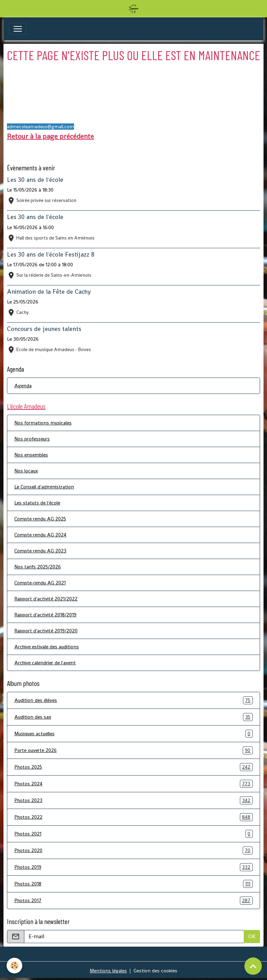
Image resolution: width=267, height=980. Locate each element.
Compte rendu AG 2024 (40, 535)
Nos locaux (26, 471)
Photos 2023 (133, 800)
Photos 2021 (133, 834)
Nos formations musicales (43, 423)
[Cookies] (15, 966)
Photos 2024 (133, 784)
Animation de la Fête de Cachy (49, 292)
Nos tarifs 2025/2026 (38, 567)
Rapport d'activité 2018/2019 (45, 615)
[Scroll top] (253, 966)
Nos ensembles (31, 455)
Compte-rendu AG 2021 (40, 583)
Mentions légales (108, 971)
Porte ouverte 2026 (133, 750)
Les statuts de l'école (37, 503)
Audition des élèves (133, 700)
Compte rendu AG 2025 (40, 519)
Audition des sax (133, 717)
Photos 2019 (133, 867)
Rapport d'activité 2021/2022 (46, 599)
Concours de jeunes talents (44, 329)
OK (252, 936)
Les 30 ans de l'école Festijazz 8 (51, 254)
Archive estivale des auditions (47, 647)
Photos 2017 (133, 901)
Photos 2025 (133, 767)
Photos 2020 (133, 851)
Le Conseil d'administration (44, 487)
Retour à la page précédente (50, 136)
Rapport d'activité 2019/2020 (46, 631)
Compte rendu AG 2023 (40, 551)
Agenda (23, 386)
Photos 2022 (133, 817)
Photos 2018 (133, 884)
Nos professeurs (32, 439)
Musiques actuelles (133, 734)
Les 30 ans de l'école (35, 180)
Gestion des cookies (155, 971)
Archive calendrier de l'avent (45, 663)
